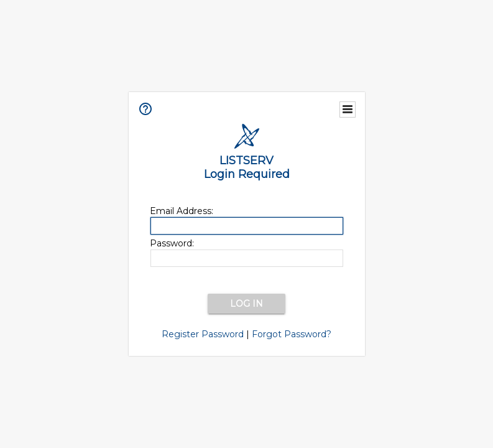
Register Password (203, 334)
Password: (172, 243)
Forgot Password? (292, 334)
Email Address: (182, 211)
